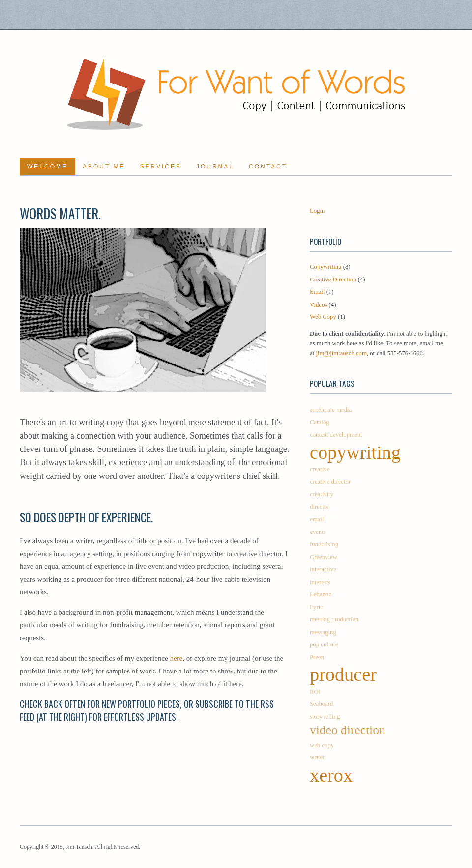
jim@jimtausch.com (341, 353)
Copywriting (325, 267)
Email (317, 292)
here (176, 658)
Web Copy (323, 317)
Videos (318, 305)
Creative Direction (333, 280)
